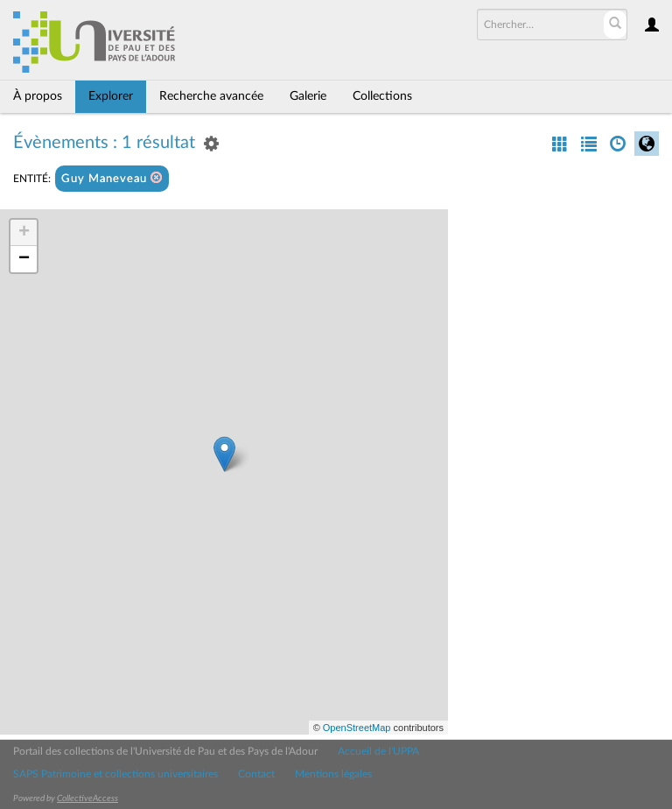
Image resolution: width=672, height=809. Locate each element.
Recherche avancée (211, 96)
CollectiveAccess (87, 798)
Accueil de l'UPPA (378, 751)
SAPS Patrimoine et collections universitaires (115, 774)
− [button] (24, 259)
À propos (38, 96)
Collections (382, 96)
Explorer (111, 96)
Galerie (308, 96)
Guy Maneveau (112, 178)
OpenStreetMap (357, 728)
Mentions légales (333, 774)
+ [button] (24, 233)
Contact (256, 774)
